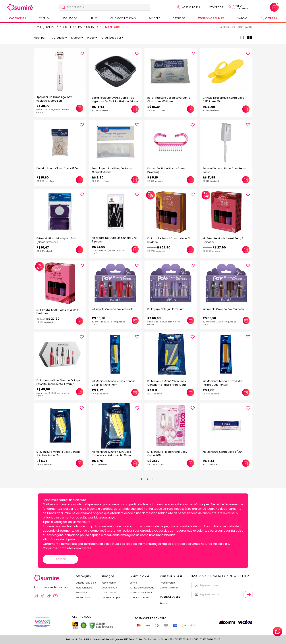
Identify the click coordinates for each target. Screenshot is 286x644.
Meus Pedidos (109, 588)
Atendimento (109, 583)
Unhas (94, 18)
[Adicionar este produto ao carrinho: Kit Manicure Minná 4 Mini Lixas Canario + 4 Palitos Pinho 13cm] (135, 463)
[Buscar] (63, 7)
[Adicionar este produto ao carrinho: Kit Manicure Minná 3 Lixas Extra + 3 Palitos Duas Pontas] (246, 392)
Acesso (164, 603)
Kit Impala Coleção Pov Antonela (113, 309)
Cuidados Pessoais (123, 18)
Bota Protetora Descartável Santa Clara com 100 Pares (169, 100)
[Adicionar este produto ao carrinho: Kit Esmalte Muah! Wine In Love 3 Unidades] (80, 321)
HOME (38, 27)
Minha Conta (109, 593)
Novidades (82, 593)
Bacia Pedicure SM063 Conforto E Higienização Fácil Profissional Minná (115, 100)
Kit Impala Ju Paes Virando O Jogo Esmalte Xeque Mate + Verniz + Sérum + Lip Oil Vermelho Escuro (58, 384)
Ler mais (60, 559)
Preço (92, 38)
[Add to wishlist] (82, 54)
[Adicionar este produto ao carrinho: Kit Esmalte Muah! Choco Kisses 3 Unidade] (190, 250)
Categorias (18, 18)
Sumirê (134, 583)
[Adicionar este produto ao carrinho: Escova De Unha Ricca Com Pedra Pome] (246, 180)
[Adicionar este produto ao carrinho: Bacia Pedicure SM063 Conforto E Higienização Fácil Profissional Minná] (135, 109)
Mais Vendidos (84, 588)
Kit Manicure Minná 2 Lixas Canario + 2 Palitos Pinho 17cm (115, 383)
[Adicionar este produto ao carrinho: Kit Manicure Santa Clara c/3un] (246, 463)
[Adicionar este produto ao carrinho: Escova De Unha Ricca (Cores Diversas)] (190, 180)
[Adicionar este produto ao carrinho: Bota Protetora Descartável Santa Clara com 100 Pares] (190, 109)
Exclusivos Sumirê (211, 18)
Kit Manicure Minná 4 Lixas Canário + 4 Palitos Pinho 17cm (60, 454)
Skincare (154, 18)
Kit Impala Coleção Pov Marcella (223, 309)
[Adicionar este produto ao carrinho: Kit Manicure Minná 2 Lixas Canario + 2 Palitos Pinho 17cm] (135, 392)
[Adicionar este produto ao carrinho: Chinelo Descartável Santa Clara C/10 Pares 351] (246, 109)
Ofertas (271, 18)
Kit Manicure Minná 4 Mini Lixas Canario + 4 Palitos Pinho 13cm (111, 454)
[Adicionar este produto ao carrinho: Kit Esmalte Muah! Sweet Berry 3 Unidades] (246, 250)
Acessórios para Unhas (78, 27)
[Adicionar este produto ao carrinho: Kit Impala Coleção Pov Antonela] (135, 320)
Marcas (242, 18)
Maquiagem (69, 18)
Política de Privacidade (142, 588)
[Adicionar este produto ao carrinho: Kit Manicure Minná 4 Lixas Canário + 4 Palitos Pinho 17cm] (80, 463)
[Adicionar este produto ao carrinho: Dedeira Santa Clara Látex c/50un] (80, 180)
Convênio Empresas (113, 598)
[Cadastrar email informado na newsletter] (249, 594)
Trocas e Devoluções (141, 593)
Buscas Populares (86, 583)
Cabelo (44, 18)
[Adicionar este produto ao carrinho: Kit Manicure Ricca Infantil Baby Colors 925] (190, 463)
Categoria (59, 38)
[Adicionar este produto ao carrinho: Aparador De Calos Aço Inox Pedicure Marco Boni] (80, 108)
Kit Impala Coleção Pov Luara (166, 309)
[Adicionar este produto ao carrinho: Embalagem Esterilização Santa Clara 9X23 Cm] (135, 180)
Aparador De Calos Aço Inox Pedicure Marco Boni (54, 99)
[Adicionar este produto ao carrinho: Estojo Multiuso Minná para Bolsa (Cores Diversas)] (80, 250)
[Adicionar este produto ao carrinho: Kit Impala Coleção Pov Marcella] (246, 320)
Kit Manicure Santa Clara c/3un (223, 452)
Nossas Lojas (191, 7)
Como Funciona (169, 588)
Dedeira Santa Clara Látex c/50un (58, 168)
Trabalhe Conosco (140, 598)
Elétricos (179, 18)
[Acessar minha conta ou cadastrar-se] (238, 7)
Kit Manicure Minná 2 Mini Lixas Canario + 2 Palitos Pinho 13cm (167, 383)
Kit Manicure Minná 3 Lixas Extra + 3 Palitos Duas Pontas (225, 383)
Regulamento (167, 583)
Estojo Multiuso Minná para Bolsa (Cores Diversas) (57, 240)
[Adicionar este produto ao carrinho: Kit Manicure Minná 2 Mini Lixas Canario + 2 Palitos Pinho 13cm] (190, 392)
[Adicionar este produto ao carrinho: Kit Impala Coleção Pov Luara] (191, 320)
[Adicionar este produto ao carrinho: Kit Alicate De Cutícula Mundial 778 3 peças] (135, 249)
